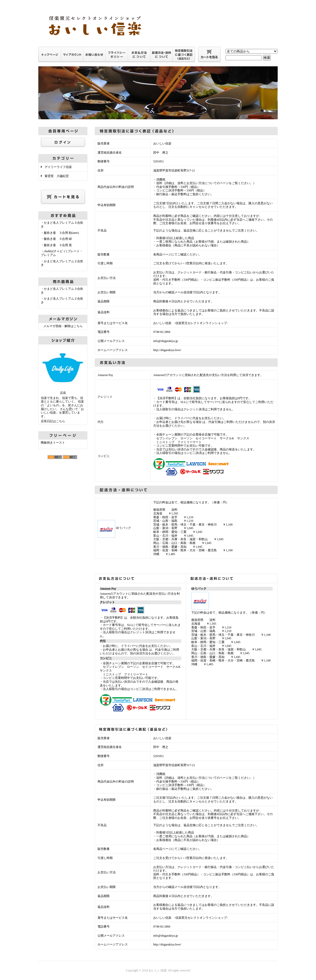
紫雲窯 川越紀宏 (57, 176)
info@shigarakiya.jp (166, 341)
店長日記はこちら (53, 421)
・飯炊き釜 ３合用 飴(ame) (60, 233)
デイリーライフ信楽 (58, 167)
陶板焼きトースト (53, 443)
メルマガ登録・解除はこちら (63, 326)
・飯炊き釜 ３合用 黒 (56, 245)
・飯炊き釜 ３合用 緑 (56, 239)
